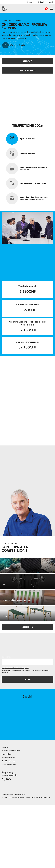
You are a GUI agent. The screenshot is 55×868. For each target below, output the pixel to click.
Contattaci (30, 2)
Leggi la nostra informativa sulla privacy (15, 731)
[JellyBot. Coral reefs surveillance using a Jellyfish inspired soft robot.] (27, 573)
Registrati (41, 2)
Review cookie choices (9, 827)
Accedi (50, 2)
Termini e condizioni (8, 820)
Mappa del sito (7, 817)
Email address (6, 720)
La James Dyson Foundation (11, 814)
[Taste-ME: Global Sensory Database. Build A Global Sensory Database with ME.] (27, 637)
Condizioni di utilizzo (9, 824)
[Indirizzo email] (27, 725)
